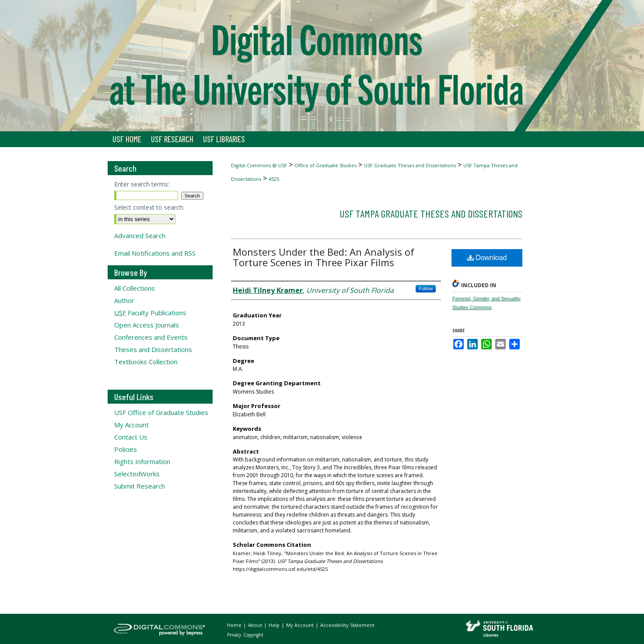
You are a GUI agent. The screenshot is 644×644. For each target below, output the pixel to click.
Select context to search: (149, 207)
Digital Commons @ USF (259, 165)
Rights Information (142, 461)
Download (487, 258)
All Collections (135, 288)
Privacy (235, 635)
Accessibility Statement (347, 625)
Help (275, 625)
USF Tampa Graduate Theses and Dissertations (431, 213)
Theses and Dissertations (153, 349)
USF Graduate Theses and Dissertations (410, 165)
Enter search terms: (142, 184)
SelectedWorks (137, 474)
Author (124, 300)
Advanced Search (140, 236)
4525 (274, 179)
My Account (131, 425)
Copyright (253, 635)
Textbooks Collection (146, 362)
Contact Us (131, 437)
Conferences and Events (151, 337)
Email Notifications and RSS (155, 253)
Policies (126, 449)
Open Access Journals (147, 325)
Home (235, 625)
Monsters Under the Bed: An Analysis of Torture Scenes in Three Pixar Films (324, 257)
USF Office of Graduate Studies (161, 412)
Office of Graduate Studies (325, 165)
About (256, 625)
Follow (426, 289)
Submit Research (140, 486)
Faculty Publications (150, 313)
